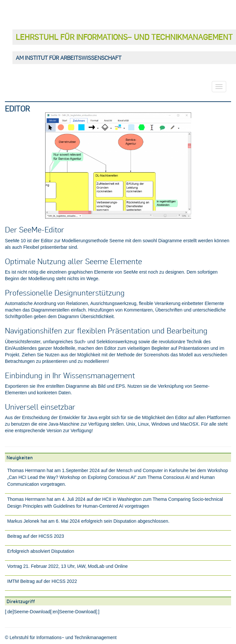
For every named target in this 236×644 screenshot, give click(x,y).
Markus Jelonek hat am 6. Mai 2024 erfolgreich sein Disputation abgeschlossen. (88, 521)
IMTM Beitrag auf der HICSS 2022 (42, 581)
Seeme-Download (32, 612)
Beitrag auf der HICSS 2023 (36, 536)
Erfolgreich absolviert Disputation (41, 551)
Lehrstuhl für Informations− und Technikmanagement (124, 37)
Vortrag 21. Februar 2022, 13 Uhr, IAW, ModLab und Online (67, 566)
